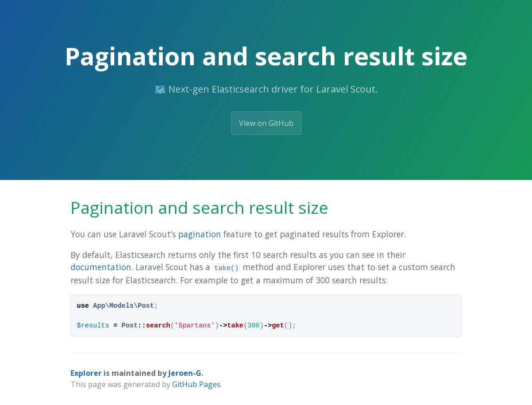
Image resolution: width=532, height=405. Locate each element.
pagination (200, 234)
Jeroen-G (185, 373)
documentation (101, 267)
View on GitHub (266, 123)
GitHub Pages (196, 384)
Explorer (86, 373)
